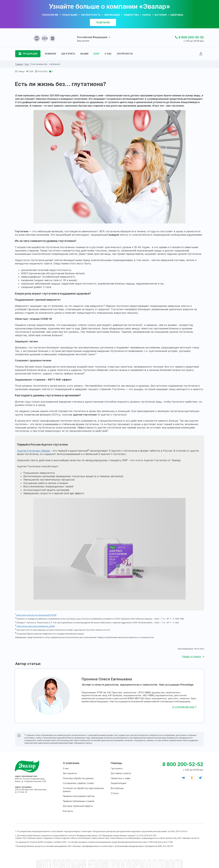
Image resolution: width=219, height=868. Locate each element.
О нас (66, 768)
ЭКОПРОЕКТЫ (125, 54)
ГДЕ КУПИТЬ (68, 54)
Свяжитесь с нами (120, 778)
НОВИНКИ (50, 54)
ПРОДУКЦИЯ (30, 54)
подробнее (103, 22)
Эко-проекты (70, 773)
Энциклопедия (118, 783)
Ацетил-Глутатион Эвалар (34, 451)
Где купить (117, 768)
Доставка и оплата (121, 773)
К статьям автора (184, 707)
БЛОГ (97, 54)
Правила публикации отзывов (79, 801)
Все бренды (117, 788)
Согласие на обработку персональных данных (83, 790)
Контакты (68, 811)
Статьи (115, 793)
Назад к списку (192, 656)
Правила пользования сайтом (79, 796)
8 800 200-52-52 (191, 37)
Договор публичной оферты (78, 806)
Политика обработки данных (78, 778)
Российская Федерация (92, 37)
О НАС (108, 54)
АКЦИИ (84, 54)
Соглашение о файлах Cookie (78, 783)
